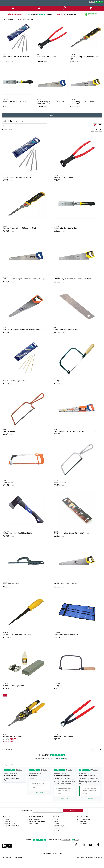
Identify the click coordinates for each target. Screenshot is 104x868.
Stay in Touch (27, 811)
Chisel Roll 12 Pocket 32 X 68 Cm (66, 635)
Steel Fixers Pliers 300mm (63, 736)
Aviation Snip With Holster (13, 736)
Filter (52, 115)
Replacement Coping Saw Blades (15, 381)
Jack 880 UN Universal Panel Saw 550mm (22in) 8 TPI (23, 330)
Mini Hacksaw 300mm (11, 584)
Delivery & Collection (34, 819)
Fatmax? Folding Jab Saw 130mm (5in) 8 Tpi (85, 58)
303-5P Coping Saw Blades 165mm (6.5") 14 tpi (71, 533)
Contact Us (6, 821)
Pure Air (55, 819)
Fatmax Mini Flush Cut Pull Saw (15, 101)
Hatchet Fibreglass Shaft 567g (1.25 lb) (18, 533)
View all (10, 130)
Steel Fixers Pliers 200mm (46, 57)
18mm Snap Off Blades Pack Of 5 (66, 330)
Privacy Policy (82, 821)
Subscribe (73, 811)
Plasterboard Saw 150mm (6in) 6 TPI (17, 635)
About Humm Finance (59, 828)
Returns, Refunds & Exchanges (37, 821)
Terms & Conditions (84, 819)
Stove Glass (56, 821)
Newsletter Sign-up (9, 824)
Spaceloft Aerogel (58, 826)
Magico (83, 857)
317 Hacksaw (8, 482)
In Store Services (33, 824)
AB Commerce (98, 857)
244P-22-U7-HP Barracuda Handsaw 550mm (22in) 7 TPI (75, 431)
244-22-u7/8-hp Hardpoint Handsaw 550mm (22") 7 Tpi (50, 102)
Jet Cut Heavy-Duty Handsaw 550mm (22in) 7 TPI (84, 102)
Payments (56, 824)
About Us (6, 819)
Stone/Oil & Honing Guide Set (14, 685)
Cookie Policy (82, 824)
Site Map (56, 830)
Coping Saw (58, 381)
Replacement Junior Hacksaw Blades (17, 57)
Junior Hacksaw (9, 431)
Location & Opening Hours (11, 826)
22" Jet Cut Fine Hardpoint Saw (65, 584)
